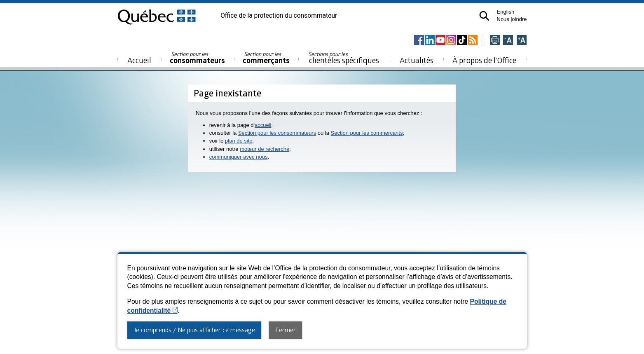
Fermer (286, 330)
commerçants (266, 58)
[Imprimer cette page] (495, 41)
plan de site (239, 141)
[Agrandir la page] (522, 41)
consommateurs (197, 58)
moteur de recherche (265, 149)
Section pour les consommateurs (277, 133)
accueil (263, 125)
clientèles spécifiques (344, 58)
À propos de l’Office (484, 60)
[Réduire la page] (508, 41)
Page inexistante (227, 93)
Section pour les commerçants (367, 133)
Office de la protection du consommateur (279, 16)
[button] (484, 16)
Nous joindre (512, 19)
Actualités (417, 60)
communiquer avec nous (239, 157)
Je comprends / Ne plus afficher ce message (194, 330)
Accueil (139, 60)
